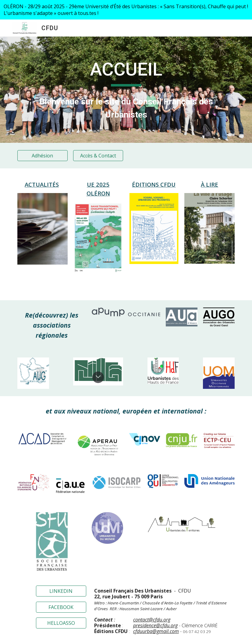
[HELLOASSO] (61, 623)
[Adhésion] (43, 156)
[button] (98, 377)
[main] (126, 72)
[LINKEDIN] (61, 591)
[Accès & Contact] (98, 156)
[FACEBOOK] (61, 607)
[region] (126, 10)
